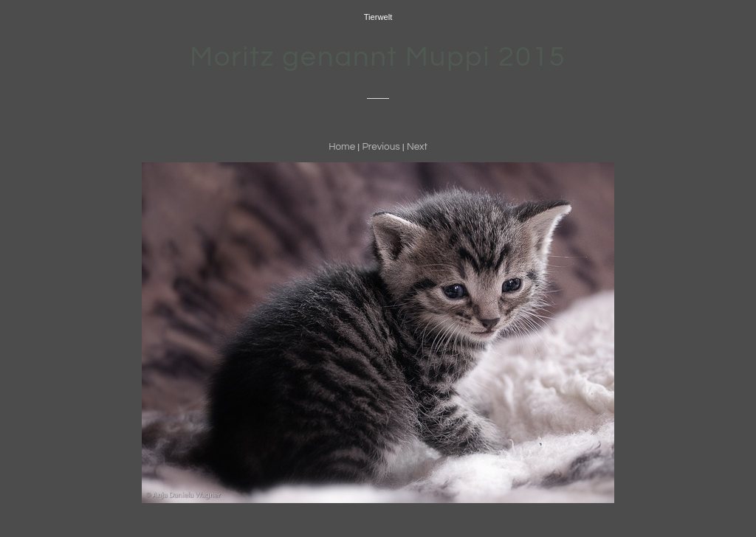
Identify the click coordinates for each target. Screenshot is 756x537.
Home (342, 147)
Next (417, 147)
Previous (381, 147)
